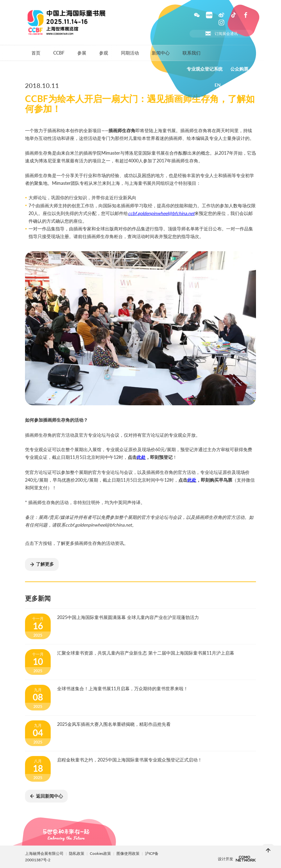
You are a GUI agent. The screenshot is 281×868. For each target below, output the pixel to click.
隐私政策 (77, 853)
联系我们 (192, 53)
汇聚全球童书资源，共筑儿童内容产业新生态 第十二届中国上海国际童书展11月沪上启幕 (146, 653)
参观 (104, 53)
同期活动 (130, 53)
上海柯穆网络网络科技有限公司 (246, 859)
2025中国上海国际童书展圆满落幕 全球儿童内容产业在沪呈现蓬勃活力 (128, 617)
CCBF (59, 53)
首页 (36, 53)
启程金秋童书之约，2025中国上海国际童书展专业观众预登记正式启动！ (130, 760)
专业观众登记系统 (205, 69)
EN (218, 85)
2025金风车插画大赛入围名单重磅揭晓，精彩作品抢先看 (114, 724)
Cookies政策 (101, 853)
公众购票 (239, 69)
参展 (82, 53)
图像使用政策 (128, 853)
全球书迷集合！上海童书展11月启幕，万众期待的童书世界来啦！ (123, 688)
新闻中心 (161, 53)
